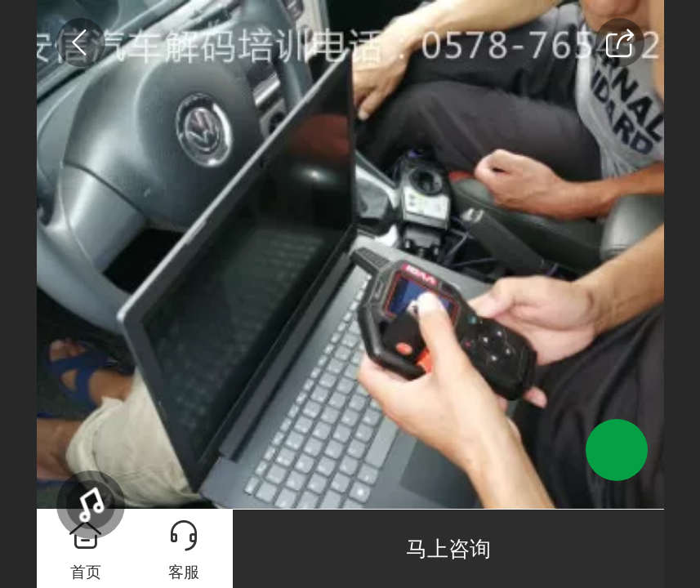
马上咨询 (448, 549)
